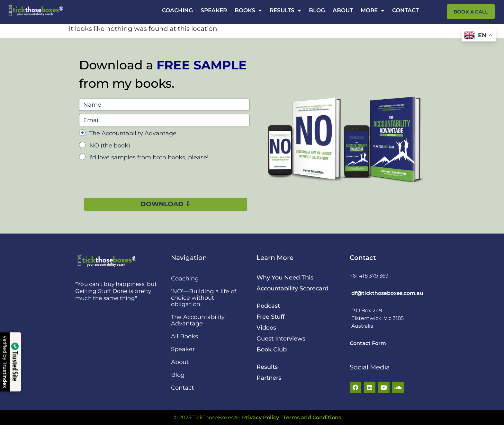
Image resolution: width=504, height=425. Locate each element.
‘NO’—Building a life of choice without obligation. (204, 298)
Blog (317, 10)
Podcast (268, 306)
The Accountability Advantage (133, 133)
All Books (184, 336)
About (343, 10)
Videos (266, 328)
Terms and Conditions (312, 417)
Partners (269, 378)
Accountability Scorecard (292, 288)
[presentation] (128, 178)
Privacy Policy (261, 417)
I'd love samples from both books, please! (149, 157)
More (373, 10)
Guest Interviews (281, 339)
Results (285, 10)
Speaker (214, 10)
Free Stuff (270, 317)
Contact (405, 10)
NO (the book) (110, 146)
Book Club (272, 350)
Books (248, 10)
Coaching (177, 10)
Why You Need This (285, 278)
